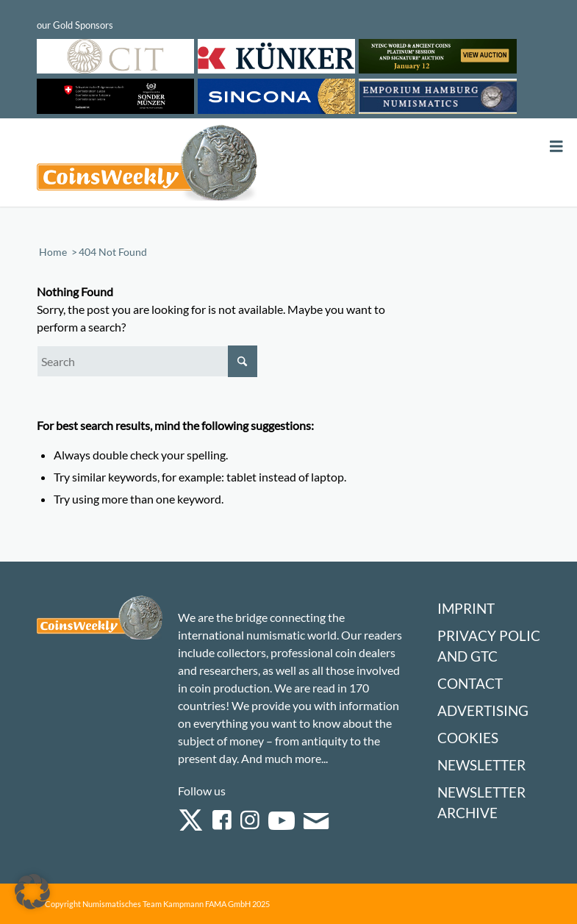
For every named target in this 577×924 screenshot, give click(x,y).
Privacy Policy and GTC (493, 646)
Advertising (483, 710)
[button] (32, 892)
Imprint (466, 608)
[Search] (147, 361)
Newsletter (481, 765)
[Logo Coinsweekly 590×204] (147, 165)
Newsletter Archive (481, 802)
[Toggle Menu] (556, 147)
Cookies (468, 738)
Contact (470, 683)
